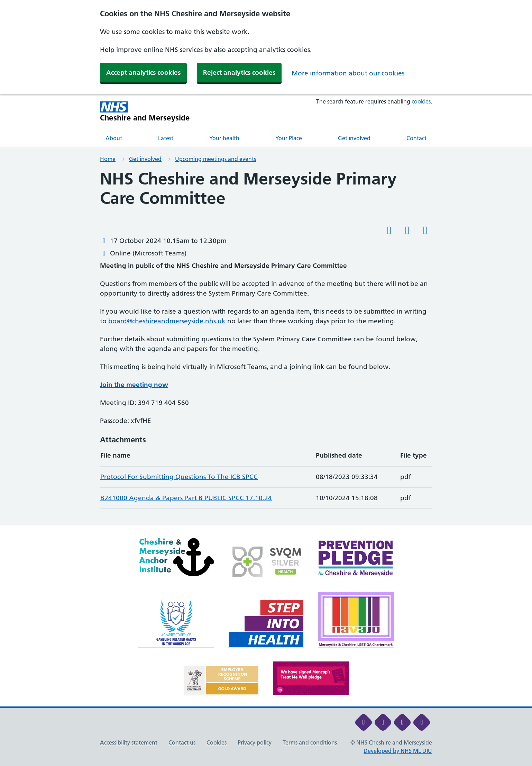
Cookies (217, 742)
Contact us (182, 742)
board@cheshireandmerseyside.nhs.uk (167, 321)
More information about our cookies (348, 73)
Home (108, 159)
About (114, 138)
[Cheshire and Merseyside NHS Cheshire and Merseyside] (145, 112)
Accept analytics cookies (143, 73)
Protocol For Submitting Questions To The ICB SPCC (179, 477)
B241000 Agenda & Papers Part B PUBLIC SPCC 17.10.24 (186, 498)
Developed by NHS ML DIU (398, 751)
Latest (166, 138)
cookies (421, 101)
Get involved (354, 138)
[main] (266, 347)
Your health (224, 138)
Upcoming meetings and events (215, 159)
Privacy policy (255, 742)
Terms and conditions (310, 742)
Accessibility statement (129, 742)
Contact (416, 138)
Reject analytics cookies (239, 73)
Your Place (289, 138)
